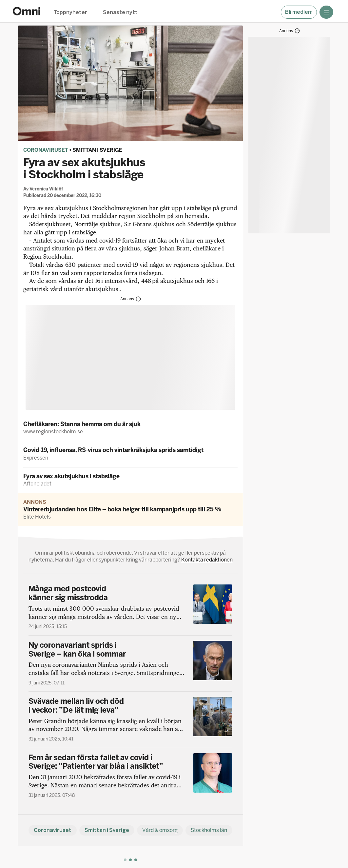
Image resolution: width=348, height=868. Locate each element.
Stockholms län (209, 830)
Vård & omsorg (160, 830)
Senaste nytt (120, 13)
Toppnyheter (70, 13)
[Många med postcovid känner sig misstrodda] (130, 607)
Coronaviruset (46, 150)
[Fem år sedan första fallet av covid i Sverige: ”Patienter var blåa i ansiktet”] (130, 776)
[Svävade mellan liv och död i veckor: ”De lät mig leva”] (130, 720)
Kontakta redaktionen (207, 560)
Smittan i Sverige (97, 150)
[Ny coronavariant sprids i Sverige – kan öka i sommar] (130, 663)
